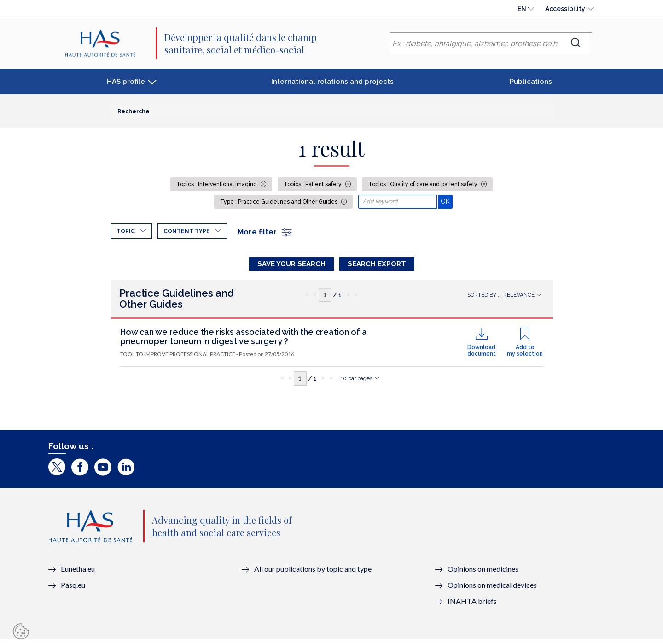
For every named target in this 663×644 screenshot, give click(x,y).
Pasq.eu (73, 589)
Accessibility (565, 9)
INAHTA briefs (472, 606)
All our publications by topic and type (313, 573)
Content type (187, 231)
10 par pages (357, 383)
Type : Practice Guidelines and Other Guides (279, 202)
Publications (531, 82)
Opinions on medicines (483, 573)
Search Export (377, 264)
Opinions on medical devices (492, 589)
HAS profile (126, 82)
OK (446, 201)
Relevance (519, 299)
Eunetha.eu (78, 573)
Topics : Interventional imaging (217, 184)
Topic (126, 231)
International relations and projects (332, 82)
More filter (265, 232)
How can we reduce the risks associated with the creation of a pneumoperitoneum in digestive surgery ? (244, 341)
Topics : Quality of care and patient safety (424, 184)
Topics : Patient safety (313, 184)
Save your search (291, 264)
